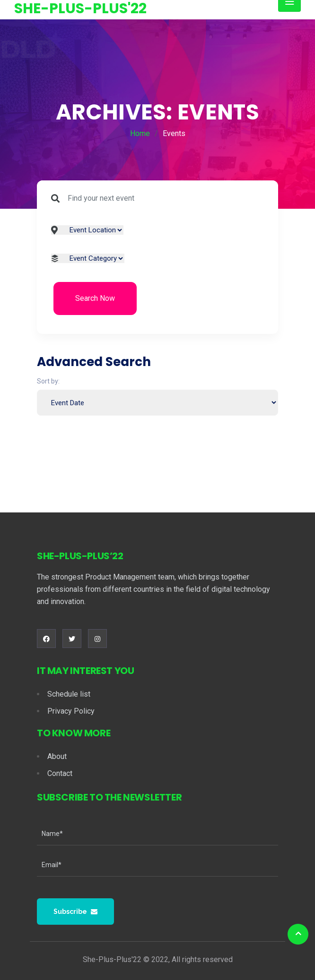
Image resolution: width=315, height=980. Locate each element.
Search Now (95, 298)
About (57, 756)
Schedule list (69, 694)
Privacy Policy (71, 711)
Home (140, 133)
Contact (60, 773)
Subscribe (75, 912)
